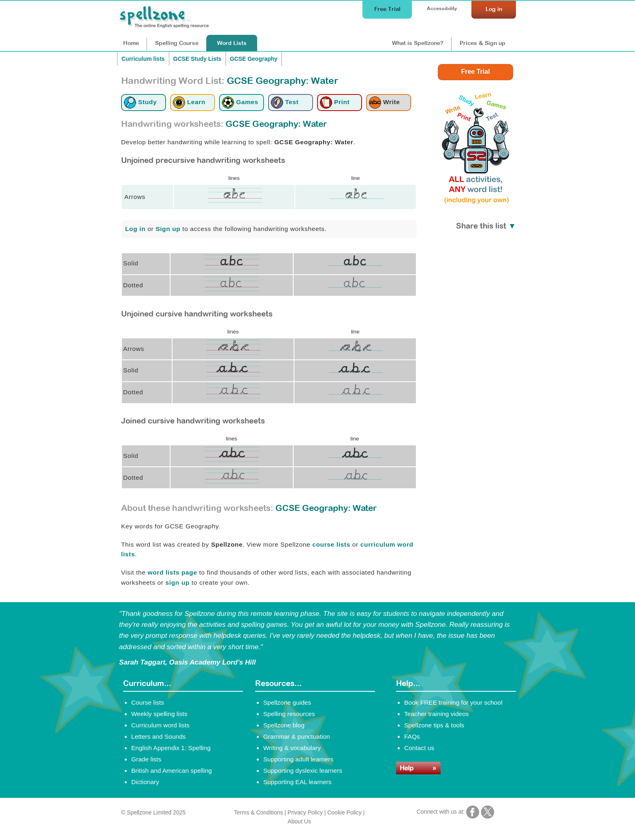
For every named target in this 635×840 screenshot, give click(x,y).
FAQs (412, 736)
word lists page (172, 572)
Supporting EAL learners (297, 782)
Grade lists (146, 759)
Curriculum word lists (160, 725)
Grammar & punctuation (297, 736)
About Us (299, 821)
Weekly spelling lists (159, 714)
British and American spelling (172, 771)
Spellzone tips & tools (434, 725)
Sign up (168, 229)
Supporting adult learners (298, 759)
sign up (178, 582)
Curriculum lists (143, 59)
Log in (135, 229)
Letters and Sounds (159, 736)
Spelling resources (289, 714)
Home (131, 43)
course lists (331, 544)
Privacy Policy (305, 812)
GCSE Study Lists (197, 59)
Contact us (419, 748)
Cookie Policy (344, 812)
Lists (232, 43)
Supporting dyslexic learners (303, 771)
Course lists (148, 702)
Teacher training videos (437, 714)
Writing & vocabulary (292, 748)
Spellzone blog (284, 725)
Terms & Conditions (259, 812)
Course (177, 43)
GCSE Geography (254, 59)
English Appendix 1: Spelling (171, 748)
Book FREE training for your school (453, 702)
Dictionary (145, 782)
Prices (483, 43)
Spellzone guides (287, 702)
